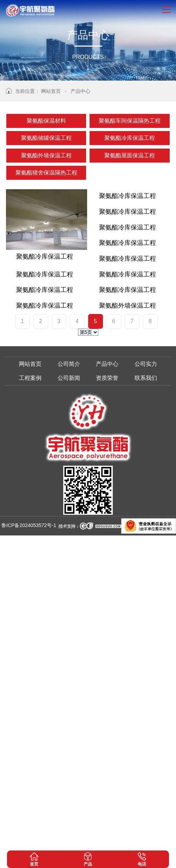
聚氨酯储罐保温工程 (46, 138)
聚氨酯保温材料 (46, 121)
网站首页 (51, 91)
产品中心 (80, 91)
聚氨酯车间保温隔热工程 (130, 121)
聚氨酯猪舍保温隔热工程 (46, 173)
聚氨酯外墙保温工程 (46, 155)
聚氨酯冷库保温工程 (130, 138)
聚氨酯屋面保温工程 (130, 155)
